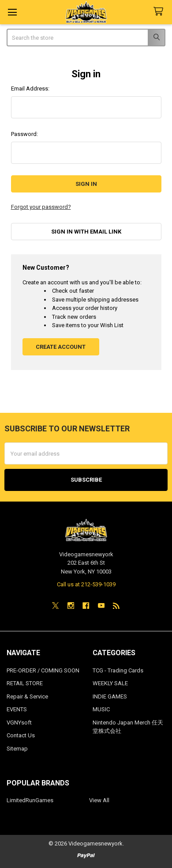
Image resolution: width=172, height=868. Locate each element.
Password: (24, 134)
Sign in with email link (86, 232)
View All (99, 800)
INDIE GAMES (110, 696)
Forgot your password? (41, 207)
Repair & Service (27, 696)
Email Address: (30, 89)
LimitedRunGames (30, 800)
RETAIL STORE (25, 683)
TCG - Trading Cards (118, 670)
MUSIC (101, 709)
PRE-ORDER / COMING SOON (43, 670)
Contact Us (21, 735)
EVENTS (17, 709)
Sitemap (17, 749)
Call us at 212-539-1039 (86, 584)
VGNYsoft (19, 723)
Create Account (61, 347)
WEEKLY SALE (110, 683)
